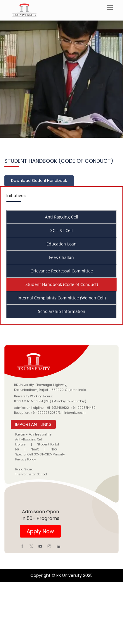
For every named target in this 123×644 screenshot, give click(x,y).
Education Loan (61, 244)
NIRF (54, 449)
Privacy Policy (26, 459)
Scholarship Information (62, 311)
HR (17, 449)
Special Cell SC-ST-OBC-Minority (40, 454)
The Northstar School (31, 474)
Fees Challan (61, 257)
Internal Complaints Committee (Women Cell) (62, 298)
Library (20, 444)
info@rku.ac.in (75, 413)
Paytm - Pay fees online (33, 434)
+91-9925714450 (83, 408)
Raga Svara (24, 469)
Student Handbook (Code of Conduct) (62, 284)
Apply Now (40, 531)
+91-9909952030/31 (47, 413)
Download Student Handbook (39, 181)
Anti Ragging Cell (62, 217)
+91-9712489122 (57, 408)
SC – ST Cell (61, 230)
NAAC (35, 449)
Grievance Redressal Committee (62, 271)
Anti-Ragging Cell (29, 439)
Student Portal (48, 444)
